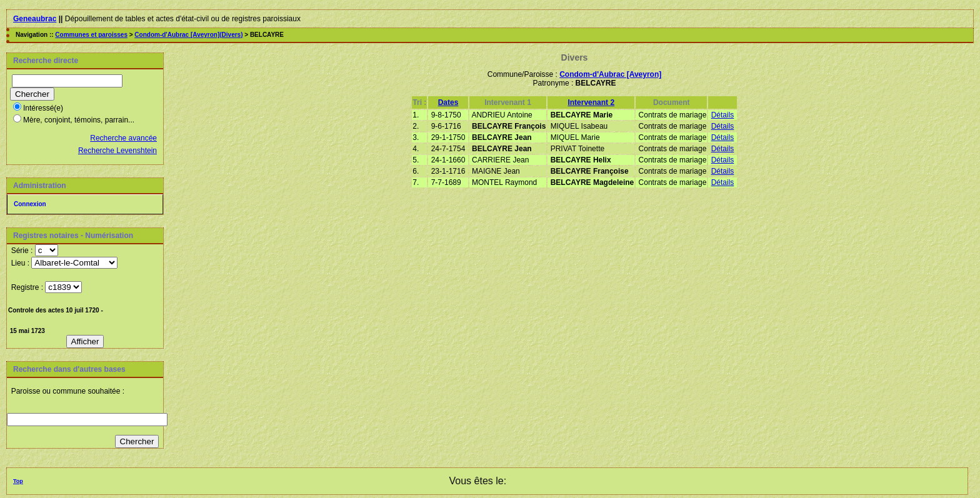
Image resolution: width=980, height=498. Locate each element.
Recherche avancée (123, 138)
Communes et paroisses (91, 35)
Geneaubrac (35, 19)
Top (18, 481)
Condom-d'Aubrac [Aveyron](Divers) (188, 35)
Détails (723, 115)
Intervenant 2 (591, 102)
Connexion (30, 204)
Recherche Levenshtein (117, 151)
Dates (448, 102)
